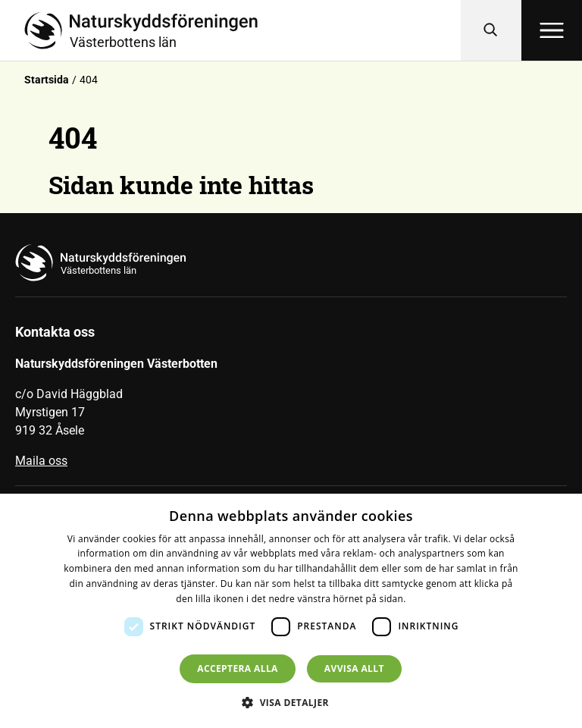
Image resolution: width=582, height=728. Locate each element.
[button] (291, 702)
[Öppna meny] (552, 30)
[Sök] (491, 30)
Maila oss (41, 461)
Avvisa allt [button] (354, 668)
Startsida (47, 80)
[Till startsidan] (242, 30)
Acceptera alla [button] (238, 668)
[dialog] (291, 611)
